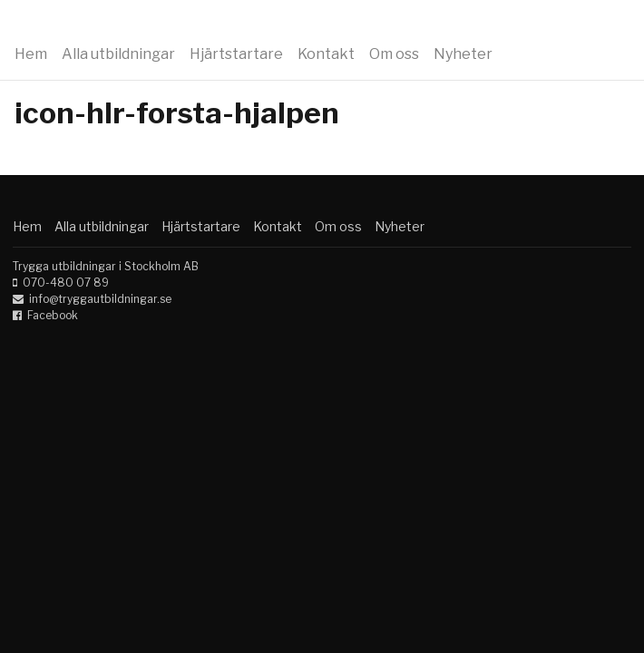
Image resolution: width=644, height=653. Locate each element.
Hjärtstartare (236, 54)
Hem (31, 54)
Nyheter (463, 54)
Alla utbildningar (118, 54)
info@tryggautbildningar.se (100, 299)
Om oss (394, 54)
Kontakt (326, 54)
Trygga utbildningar (129, 25)
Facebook (53, 315)
